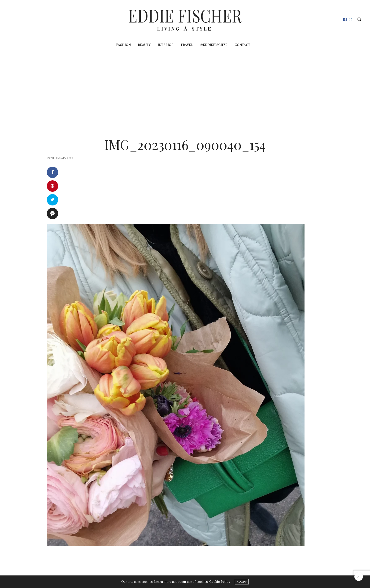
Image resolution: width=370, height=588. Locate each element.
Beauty (144, 45)
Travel (187, 45)
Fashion (123, 45)
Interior (166, 45)
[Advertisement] (185, 87)
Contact (242, 45)
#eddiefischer (214, 45)
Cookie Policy (220, 582)
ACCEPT (242, 582)
